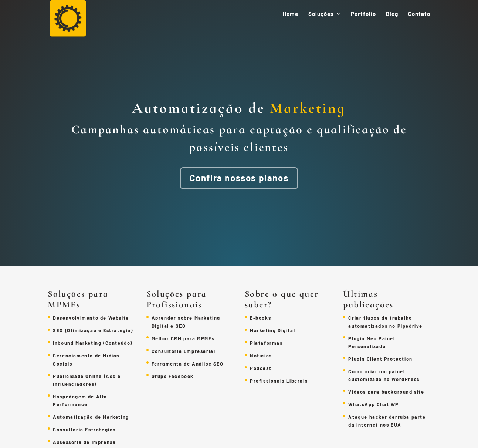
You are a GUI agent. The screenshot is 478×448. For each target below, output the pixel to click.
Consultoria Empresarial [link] (184, 351)
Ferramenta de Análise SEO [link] (188, 364)
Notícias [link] (261, 356)
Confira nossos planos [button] (239, 178)
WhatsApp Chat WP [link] (374, 404)
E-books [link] (260, 318)
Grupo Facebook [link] (173, 376)
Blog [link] (392, 14)
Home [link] (291, 14)
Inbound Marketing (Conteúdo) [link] (93, 343)
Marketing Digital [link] (272, 330)
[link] (72, 21)
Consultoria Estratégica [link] (84, 430)
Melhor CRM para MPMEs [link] (183, 338)
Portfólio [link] (363, 14)
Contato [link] (419, 14)
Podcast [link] (261, 368)
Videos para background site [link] (386, 392)
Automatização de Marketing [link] (91, 417)
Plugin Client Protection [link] (380, 359)
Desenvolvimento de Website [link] (91, 318)
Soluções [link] (321, 14)
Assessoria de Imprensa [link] (84, 442)
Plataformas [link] (266, 343)
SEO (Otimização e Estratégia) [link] (93, 330)
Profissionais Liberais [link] (279, 381)
